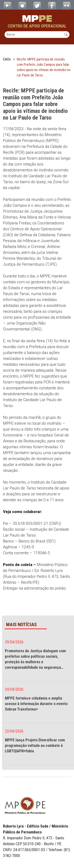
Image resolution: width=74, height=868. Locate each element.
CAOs (7, 59)
